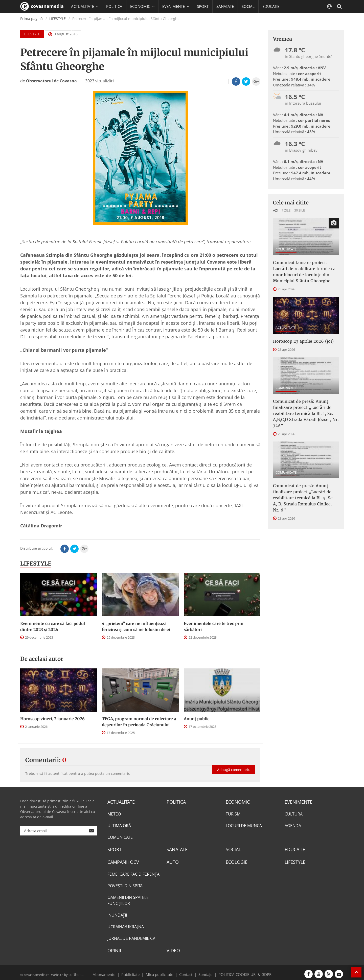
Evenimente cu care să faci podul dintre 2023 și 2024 (53, 626)
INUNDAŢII (117, 913)
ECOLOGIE (235, 860)
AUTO (172, 860)
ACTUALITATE (286, 323)
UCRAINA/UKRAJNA (126, 924)
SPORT (203, 6)
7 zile (286, 210)
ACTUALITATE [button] (85, 6)
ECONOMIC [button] (142, 6)
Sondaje (204, 971)
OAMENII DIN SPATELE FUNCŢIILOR (128, 898)
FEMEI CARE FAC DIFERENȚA (133, 872)
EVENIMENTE (297, 802)
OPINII (113, 948)
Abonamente (113, 971)
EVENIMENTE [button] (176, 6)
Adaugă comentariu (234, 764)
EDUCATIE (271, 6)
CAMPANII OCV (121, 860)
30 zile (300, 210)
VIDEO (173, 948)
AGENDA (293, 825)
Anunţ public (197, 719)
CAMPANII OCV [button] (86, 19)
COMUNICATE (286, 249)
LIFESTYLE (36, 564)
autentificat (58, 773)
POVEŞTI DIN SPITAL (126, 883)
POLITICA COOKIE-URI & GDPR (238, 971)
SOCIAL (248, 6)
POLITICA (114, 6)
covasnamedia (42, 6)
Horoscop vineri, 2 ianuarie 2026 (52, 719)
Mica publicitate (162, 971)
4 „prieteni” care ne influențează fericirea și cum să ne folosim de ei (136, 626)
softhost (75, 971)
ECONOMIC (236, 802)
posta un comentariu (113, 773)
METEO (114, 813)
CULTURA (294, 813)
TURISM (233, 813)
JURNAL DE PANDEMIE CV (131, 936)
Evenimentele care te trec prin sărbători (214, 626)
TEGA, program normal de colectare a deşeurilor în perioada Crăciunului (139, 722)
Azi (275, 210)
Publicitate (137, 971)
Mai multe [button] (82, 32)
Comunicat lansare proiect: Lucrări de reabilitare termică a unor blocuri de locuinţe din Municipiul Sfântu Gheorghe (305, 270)
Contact (186, 971)
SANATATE (225, 6)
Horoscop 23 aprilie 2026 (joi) (299, 337)
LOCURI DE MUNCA (244, 825)
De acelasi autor (42, 659)
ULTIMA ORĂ (119, 825)
